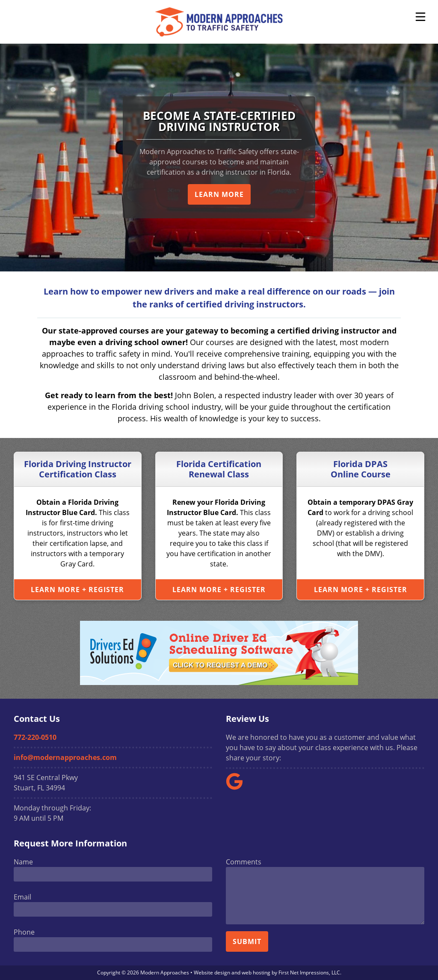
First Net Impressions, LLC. (310, 973)
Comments (244, 862)
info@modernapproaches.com (65, 757)
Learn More (219, 194)
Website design (212, 973)
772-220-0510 (35, 737)
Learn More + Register (77, 590)
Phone (24, 932)
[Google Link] (238, 787)
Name (23, 862)
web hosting (256, 973)
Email (22, 897)
